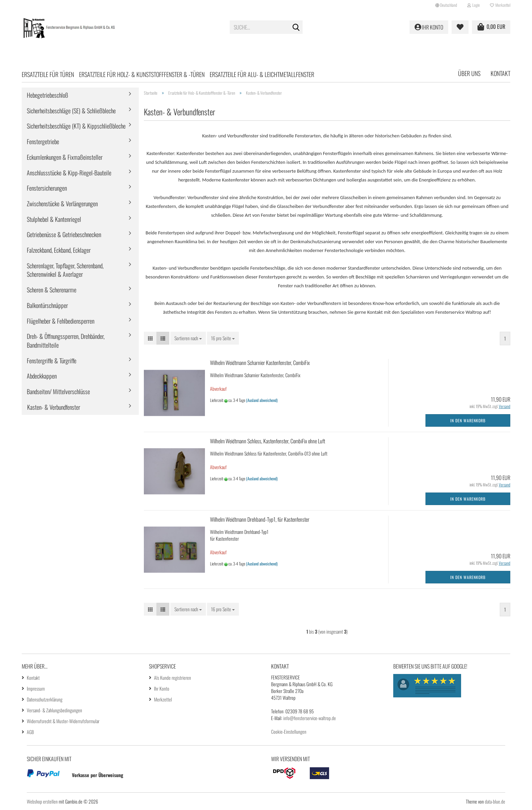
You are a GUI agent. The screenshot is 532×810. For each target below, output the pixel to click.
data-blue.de (495, 801)
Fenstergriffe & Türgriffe (52, 361)
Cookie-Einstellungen (289, 731)
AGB (30, 732)
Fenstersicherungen (47, 188)
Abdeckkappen (42, 376)
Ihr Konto (162, 688)
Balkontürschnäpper (47, 305)
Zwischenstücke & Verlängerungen (62, 204)
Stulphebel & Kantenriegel (54, 219)
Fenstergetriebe (43, 141)
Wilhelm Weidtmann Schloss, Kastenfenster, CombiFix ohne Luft (268, 441)
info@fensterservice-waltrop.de (310, 718)
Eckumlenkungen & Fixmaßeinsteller (65, 157)
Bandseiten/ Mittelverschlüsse (58, 391)
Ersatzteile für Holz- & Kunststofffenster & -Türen (142, 74)
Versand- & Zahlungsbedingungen (54, 710)
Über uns (469, 73)
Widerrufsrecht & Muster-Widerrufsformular (63, 721)
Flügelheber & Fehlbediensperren (61, 321)
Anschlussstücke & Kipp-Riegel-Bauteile (69, 173)
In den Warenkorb (468, 420)
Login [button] (473, 5)
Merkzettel (500, 5)
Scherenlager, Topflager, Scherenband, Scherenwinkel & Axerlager (65, 270)
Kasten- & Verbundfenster (54, 407)
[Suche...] (296, 27)
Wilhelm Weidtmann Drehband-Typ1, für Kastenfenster (260, 519)
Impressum (36, 688)
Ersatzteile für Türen (48, 74)
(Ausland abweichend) (262, 400)
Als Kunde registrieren (173, 678)
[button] (446, 5)
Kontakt (500, 73)
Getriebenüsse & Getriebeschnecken (64, 234)
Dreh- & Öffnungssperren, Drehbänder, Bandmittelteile (66, 341)
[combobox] (188, 338)
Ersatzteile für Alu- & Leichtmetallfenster (262, 74)
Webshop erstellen (42, 801)
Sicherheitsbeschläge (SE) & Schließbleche (71, 111)
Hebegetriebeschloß (47, 95)
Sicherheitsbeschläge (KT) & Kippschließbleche (76, 126)
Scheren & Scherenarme (52, 290)
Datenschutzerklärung (45, 699)
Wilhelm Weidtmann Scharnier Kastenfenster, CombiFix (260, 363)
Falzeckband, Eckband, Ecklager (59, 250)
